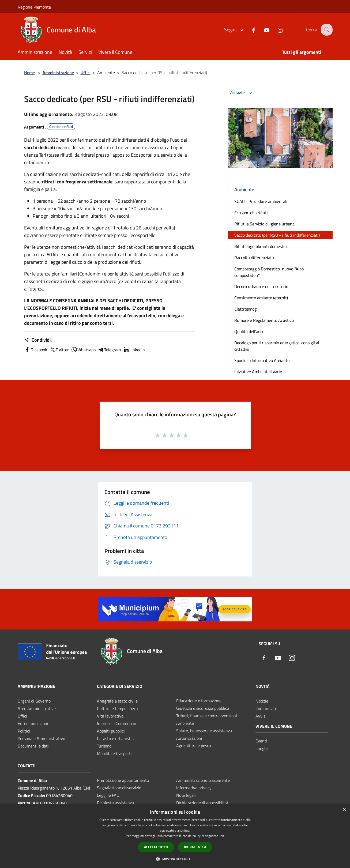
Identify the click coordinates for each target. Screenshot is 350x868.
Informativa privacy (194, 788)
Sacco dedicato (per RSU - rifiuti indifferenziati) (277, 235)
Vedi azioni (242, 93)
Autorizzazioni (189, 738)
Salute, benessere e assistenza (204, 731)
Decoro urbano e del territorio (261, 286)
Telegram (109, 350)
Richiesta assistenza (115, 803)
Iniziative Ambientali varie (258, 372)
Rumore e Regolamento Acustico (264, 320)
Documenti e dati (33, 746)
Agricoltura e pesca (194, 746)
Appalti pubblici (111, 731)
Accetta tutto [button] (156, 847)
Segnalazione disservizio (119, 788)
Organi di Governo (34, 701)
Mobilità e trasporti (114, 753)
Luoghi (262, 748)
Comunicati (266, 708)
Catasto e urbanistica (116, 738)
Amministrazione (58, 73)
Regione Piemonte (34, 7)
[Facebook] (249, 30)
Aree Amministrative (37, 708)
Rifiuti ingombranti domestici (261, 246)
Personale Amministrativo (41, 738)
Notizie (262, 701)
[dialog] (175, 836)
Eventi (261, 741)
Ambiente (185, 723)
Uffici (86, 73)
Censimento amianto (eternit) (261, 298)
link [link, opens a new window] (221, 836)
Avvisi (261, 716)
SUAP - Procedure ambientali (261, 201)
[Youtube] (263, 30)
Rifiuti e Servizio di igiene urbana (264, 224)
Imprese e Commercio (116, 723)
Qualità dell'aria (249, 331)
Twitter (59, 350)
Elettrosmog (245, 309)
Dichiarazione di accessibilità (202, 803)
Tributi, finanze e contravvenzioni (207, 716)
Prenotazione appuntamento (123, 780)
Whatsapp (83, 350)
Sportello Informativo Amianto (262, 360)
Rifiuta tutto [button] (195, 847)
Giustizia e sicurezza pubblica (203, 708)
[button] (175, 859)
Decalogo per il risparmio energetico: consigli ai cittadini (277, 346)
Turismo (104, 746)
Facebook (36, 350)
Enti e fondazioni (33, 723)
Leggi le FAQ (108, 795)
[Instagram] (276, 30)
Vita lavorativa (110, 716)
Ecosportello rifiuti (251, 213)
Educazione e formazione (199, 701)
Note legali (186, 795)
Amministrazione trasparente (203, 780)
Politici (24, 731)
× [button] (344, 810)
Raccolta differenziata (254, 258)
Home (29, 73)
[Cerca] (326, 30)
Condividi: (38, 340)
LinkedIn (134, 350)
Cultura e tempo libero (117, 708)
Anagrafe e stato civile (117, 701)
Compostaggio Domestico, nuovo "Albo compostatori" (269, 272)
